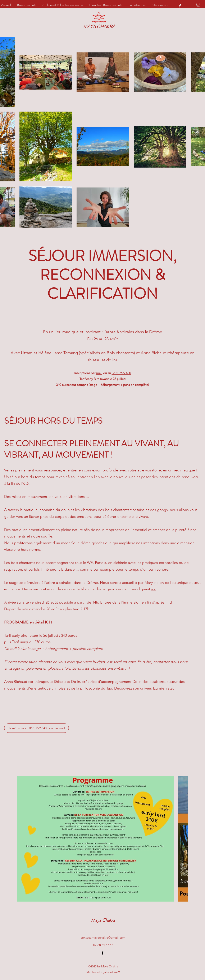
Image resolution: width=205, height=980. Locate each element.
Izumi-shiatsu (164, 688)
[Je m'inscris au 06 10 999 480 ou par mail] (37, 728)
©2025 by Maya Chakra (103, 966)
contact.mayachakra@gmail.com (103, 938)
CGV (117, 972)
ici (154, 589)
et (100, 972)
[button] (198, 5)
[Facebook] (180, 6)
